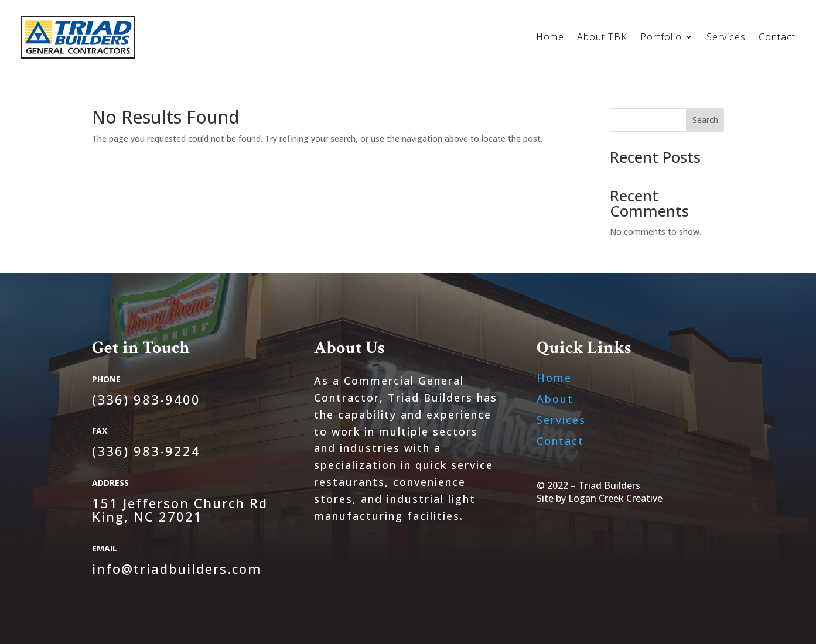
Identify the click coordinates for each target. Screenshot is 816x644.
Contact (777, 38)
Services (726, 38)
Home (550, 38)
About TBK (602, 38)
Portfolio (661, 38)
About (555, 399)
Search (705, 120)
